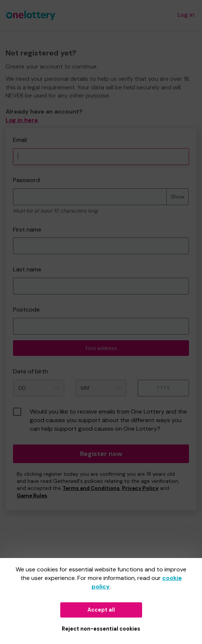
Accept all (101, 610)
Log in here (22, 120)
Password (26, 180)
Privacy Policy (140, 488)
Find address (101, 348)
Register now (101, 454)
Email (20, 140)
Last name (27, 269)
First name (27, 229)
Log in (186, 15)
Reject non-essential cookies (101, 629)
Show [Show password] (178, 197)
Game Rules (32, 496)
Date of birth (31, 371)
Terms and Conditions (91, 488)
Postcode (26, 310)
